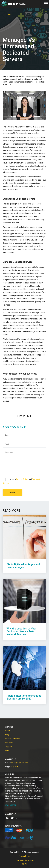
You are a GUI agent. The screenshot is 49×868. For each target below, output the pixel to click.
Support (9, 746)
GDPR (25, 864)
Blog (7, 735)
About (8, 731)
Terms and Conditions (25, 860)
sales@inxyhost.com (20, 763)
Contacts (9, 742)
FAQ (7, 750)
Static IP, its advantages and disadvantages (23, 566)
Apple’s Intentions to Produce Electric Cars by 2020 (24, 697)
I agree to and (21, 481)
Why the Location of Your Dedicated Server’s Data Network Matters (21, 631)
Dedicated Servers (13, 739)
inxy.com (15, 767)
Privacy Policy (22, 479)
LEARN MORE (11, 805)
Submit (12, 492)
